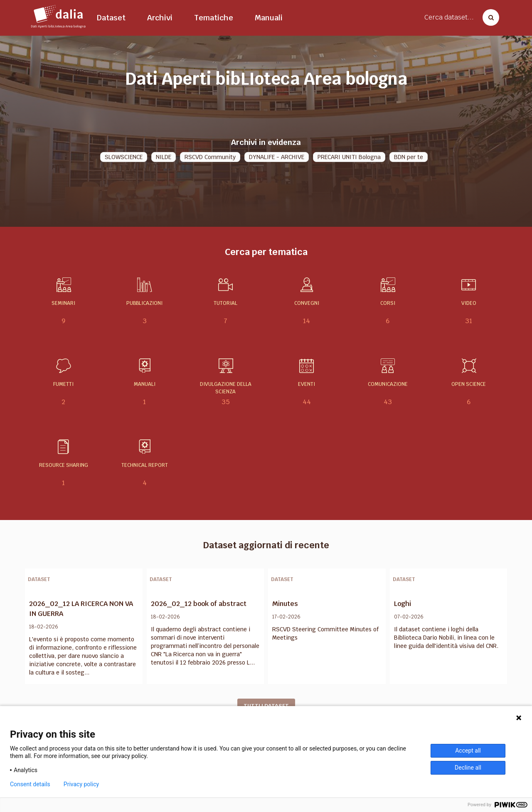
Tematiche (214, 18)
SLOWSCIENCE (124, 157)
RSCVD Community (210, 157)
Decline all (468, 768)
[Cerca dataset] (488, 17)
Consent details (30, 784)
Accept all (468, 751)
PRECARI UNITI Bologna (349, 157)
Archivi (160, 18)
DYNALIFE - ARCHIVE (277, 157)
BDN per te (409, 157)
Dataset (111, 18)
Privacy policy (81, 784)
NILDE (164, 157)
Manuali (269, 18)
